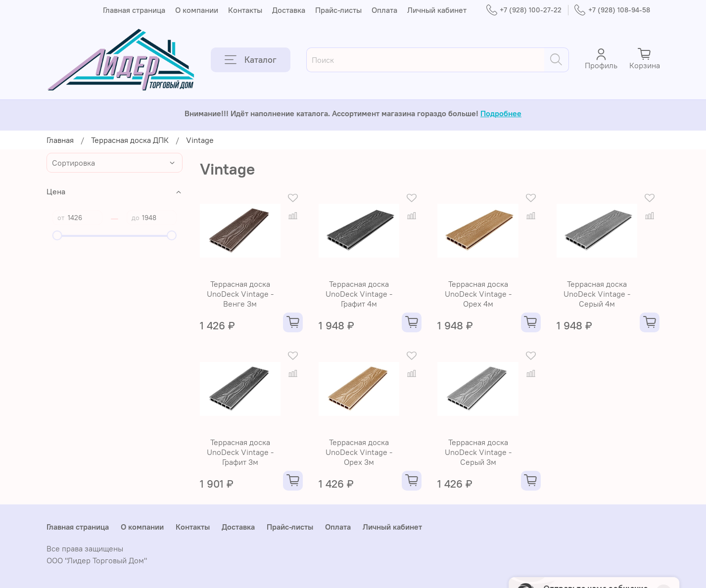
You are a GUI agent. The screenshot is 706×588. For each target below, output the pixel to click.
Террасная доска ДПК (130, 140)
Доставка (289, 10)
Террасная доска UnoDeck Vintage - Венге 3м (240, 294)
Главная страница (134, 10)
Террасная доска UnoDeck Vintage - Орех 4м (478, 294)
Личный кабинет (437, 10)
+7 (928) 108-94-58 (612, 10)
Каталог (251, 60)
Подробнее (501, 113)
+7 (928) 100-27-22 (524, 10)
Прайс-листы (338, 10)
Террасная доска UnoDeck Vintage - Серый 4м (597, 294)
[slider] (57, 235)
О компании (197, 10)
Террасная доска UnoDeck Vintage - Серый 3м (478, 452)
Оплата (384, 10)
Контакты (245, 10)
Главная (60, 140)
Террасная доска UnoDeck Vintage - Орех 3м (359, 452)
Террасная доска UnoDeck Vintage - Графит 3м (240, 452)
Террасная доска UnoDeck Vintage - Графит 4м (359, 294)
